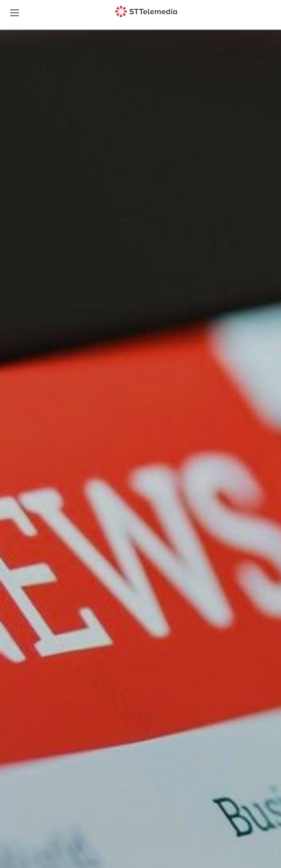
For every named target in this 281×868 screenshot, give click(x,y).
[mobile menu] (14, 12)
